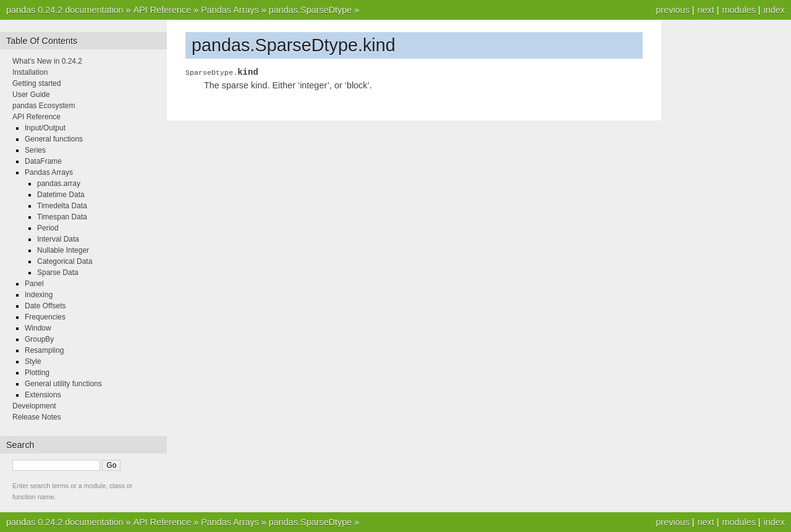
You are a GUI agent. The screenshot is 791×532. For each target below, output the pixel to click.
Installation (30, 72)
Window (38, 328)
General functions (54, 139)
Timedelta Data (62, 206)
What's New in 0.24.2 (47, 61)
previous (672, 10)
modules (738, 10)
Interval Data (58, 239)
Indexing (39, 295)
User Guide (31, 95)
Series (35, 150)
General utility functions (63, 384)
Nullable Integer (63, 250)
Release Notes (37, 417)
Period (48, 228)
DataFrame (43, 161)
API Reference (163, 10)
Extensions (43, 395)
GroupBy (39, 339)
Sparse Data (58, 272)
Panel (34, 284)
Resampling (44, 350)
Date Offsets (45, 306)
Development (34, 406)
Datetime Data (61, 195)
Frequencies (45, 317)
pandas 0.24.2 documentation (65, 10)
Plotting (37, 373)
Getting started (37, 83)
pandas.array (59, 184)
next (705, 10)
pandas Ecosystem (44, 106)
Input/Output (45, 128)
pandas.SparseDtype (310, 10)
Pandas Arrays (230, 10)
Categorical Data (65, 261)
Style (33, 361)
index (774, 10)
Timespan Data (62, 217)
